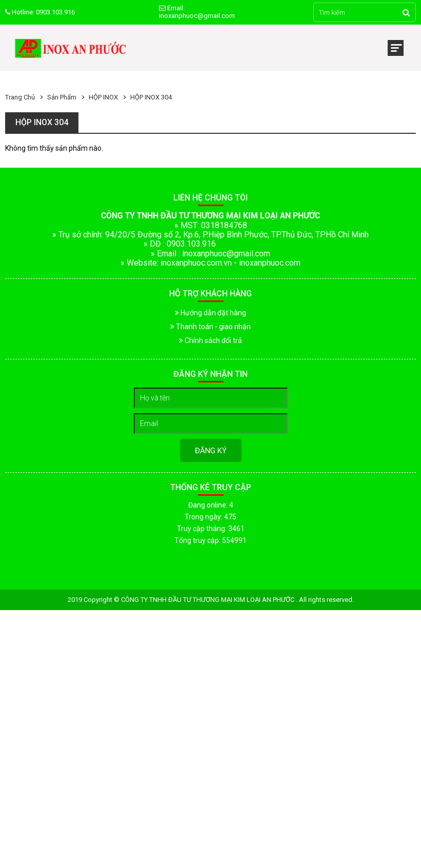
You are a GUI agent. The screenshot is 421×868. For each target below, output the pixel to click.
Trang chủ (20, 97)
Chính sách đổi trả (210, 340)
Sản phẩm (62, 97)
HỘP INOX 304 (151, 97)
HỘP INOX (103, 97)
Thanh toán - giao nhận (210, 327)
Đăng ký (211, 451)
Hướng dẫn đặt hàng (210, 313)
